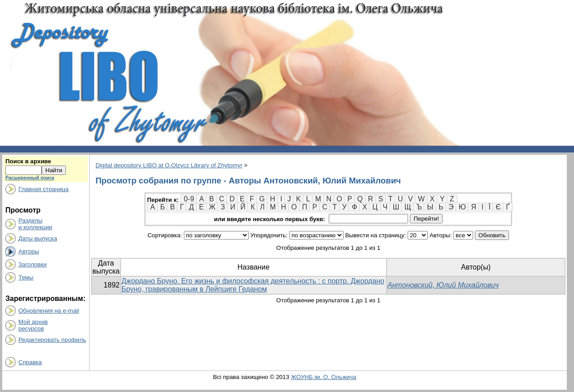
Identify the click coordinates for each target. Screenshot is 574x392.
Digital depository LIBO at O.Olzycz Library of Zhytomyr (169, 165)
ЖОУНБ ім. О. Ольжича (324, 377)
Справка (30, 362)
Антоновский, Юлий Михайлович (443, 285)
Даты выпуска (38, 238)
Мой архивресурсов (33, 325)
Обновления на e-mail (49, 311)
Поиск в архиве (28, 161)
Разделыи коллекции (35, 224)
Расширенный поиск (30, 178)
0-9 (189, 199)
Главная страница (43, 189)
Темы (26, 277)
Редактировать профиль (52, 340)
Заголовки (33, 264)
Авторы (29, 251)
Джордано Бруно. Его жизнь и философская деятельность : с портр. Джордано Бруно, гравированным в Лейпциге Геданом (253, 285)
